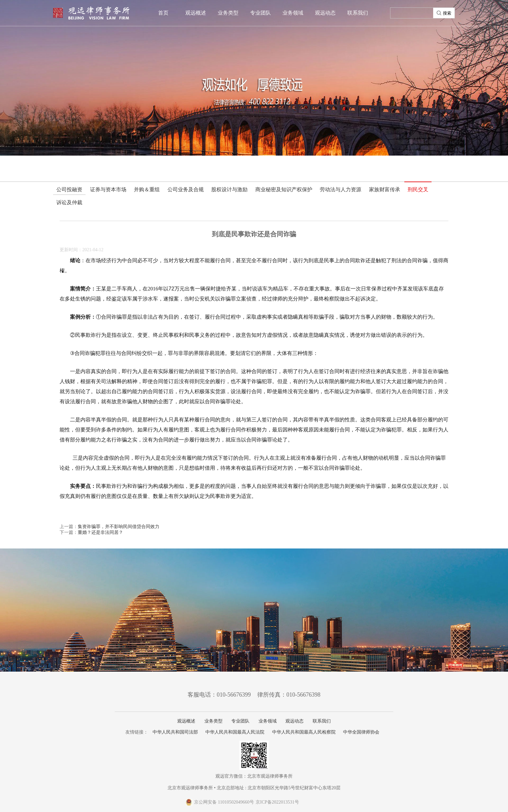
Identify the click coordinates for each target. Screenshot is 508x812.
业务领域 (293, 13)
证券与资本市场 (108, 189)
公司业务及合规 (186, 189)
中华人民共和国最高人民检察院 (304, 732)
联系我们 (358, 13)
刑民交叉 (418, 189)
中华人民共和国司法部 (175, 732)
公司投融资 (69, 189)
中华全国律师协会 (361, 732)
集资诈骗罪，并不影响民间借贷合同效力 (119, 527)
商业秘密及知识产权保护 (284, 189)
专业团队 (260, 13)
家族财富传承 (385, 189)
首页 (163, 13)
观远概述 (196, 13)
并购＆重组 (147, 189)
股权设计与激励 (229, 189)
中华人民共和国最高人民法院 (235, 732)
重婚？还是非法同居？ (100, 532)
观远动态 (325, 13)
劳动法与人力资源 (341, 189)
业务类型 (228, 13)
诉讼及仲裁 (69, 202)
